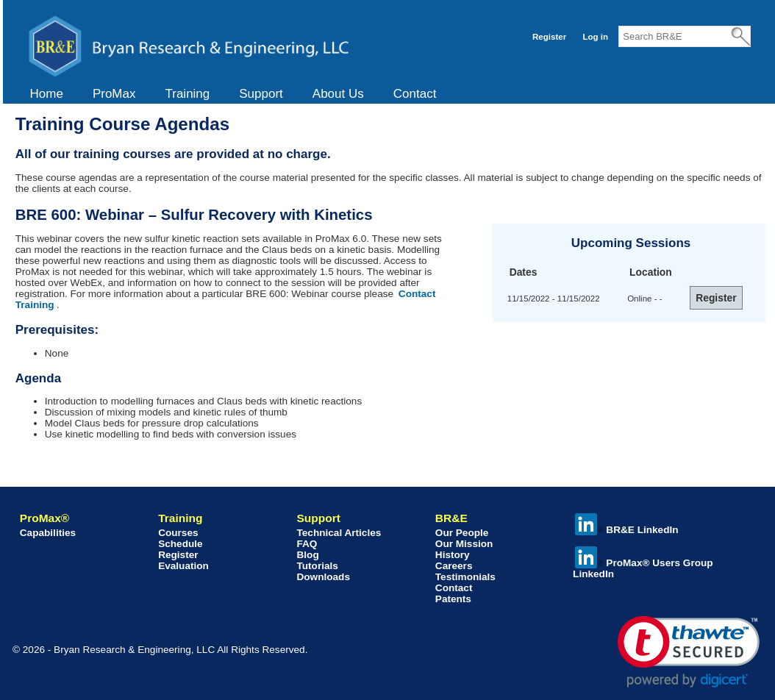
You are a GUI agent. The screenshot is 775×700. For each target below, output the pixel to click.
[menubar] (233, 94)
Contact (415, 94)
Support (261, 94)
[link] (689, 652)
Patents (453, 599)
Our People (462, 533)
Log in (595, 37)
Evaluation (183, 566)
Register (549, 37)
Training (187, 94)
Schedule (180, 544)
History (453, 555)
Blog (307, 555)
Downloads (323, 577)
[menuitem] (47, 94)
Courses (178, 533)
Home (47, 94)
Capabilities (48, 533)
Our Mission (464, 544)
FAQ (307, 544)
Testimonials (465, 577)
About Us (338, 94)
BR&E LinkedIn (626, 530)
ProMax (114, 94)
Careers (454, 566)
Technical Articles (339, 533)
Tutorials (317, 566)
